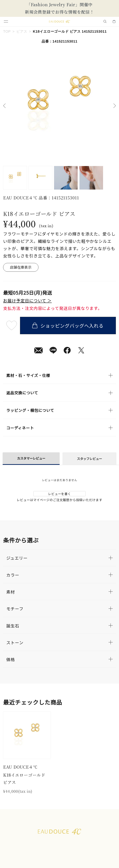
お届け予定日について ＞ (27, 301)
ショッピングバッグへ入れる (68, 326)
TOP (7, 31)
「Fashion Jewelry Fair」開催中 (60, 5)
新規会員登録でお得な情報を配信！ (60, 12)
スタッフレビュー (89, 459)
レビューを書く (59, 494)
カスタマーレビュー (31, 458)
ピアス (22, 31)
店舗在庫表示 (21, 267)
